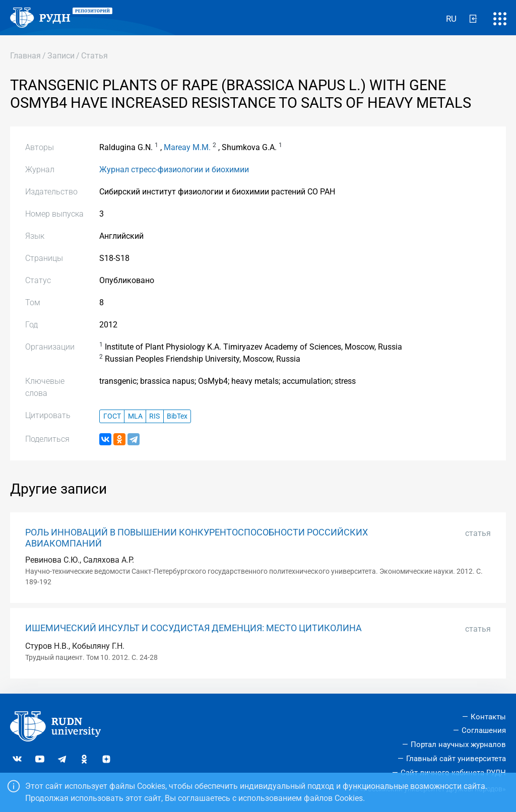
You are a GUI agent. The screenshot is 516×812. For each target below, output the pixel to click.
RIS (154, 416)
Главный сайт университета (456, 759)
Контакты (488, 717)
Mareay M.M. (187, 147)
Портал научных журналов (458, 745)
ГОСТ (112, 416)
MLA (135, 416)
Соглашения (484, 730)
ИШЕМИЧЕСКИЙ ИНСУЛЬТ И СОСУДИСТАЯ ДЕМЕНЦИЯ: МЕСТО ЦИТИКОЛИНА (193, 628)
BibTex (177, 416)
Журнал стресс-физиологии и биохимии (174, 170)
